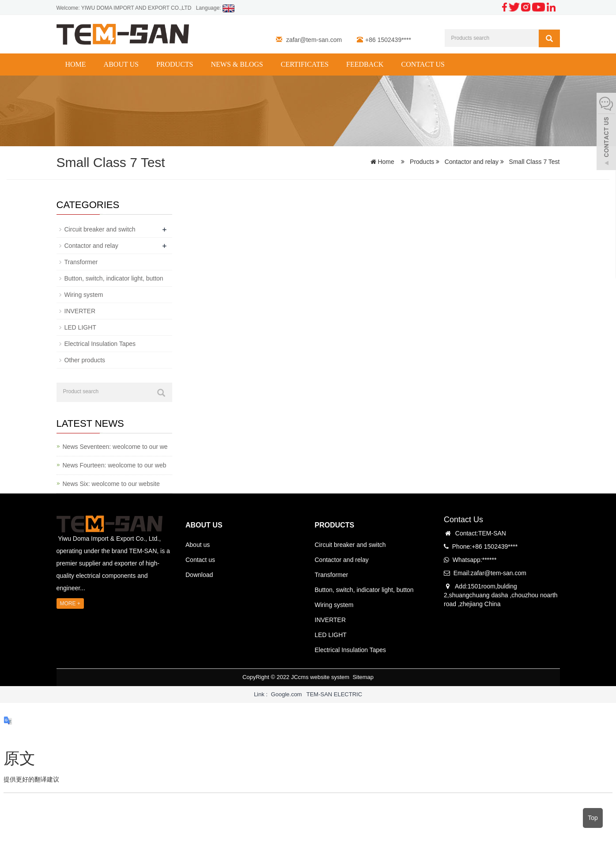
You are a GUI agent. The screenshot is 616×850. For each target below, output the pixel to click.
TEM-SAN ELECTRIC (334, 694)
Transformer (81, 262)
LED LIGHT (80, 327)
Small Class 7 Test (534, 162)
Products (175, 64)
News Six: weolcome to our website (111, 484)
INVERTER (80, 311)
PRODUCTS (335, 525)
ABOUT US (204, 525)
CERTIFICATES (305, 64)
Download (199, 575)
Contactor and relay (472, 162)
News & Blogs (237, 64)
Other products (85, 360)
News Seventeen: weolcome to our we (115, 447)
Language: (215, 8)
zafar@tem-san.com (314, 40)
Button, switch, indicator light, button (114, 278)
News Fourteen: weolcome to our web (115, 465)
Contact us (423, 64)
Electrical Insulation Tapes (100, 344)
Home (76, 64)
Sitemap (363, 677)
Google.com (287, 694)
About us (121, 64)
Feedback (365, 64)
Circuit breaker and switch (100, 229)
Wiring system (84, 295)
